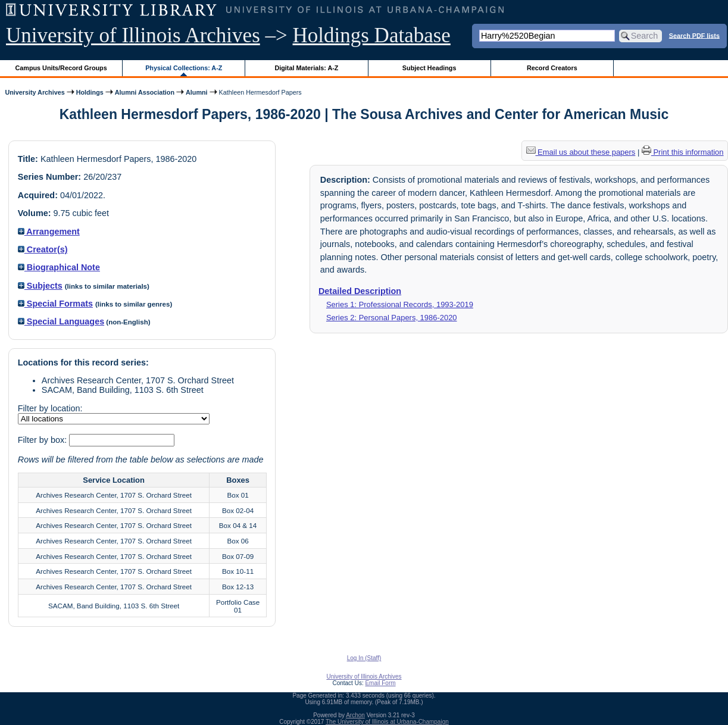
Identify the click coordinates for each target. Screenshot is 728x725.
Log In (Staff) (364, 658)
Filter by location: (50, 408)
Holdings (90, 92)
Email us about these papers (581, 152)
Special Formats (55, 304)
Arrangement (49, 232)
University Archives (35, 92)
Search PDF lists (694, 35)
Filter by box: (43, 440)
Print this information (683, 152)
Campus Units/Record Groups (61, 68)
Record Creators (552, 68)
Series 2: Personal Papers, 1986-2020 (392, 318)
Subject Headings (429, 68)
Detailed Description (360, 291)
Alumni (197, 92)
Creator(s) (43, 249)
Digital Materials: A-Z (306, 68)
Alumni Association (145, 92)
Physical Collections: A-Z (184, 68)
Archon (355, 715)
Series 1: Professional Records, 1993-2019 (400, 304)
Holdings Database (372, 35)
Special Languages (61, 321)
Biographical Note (59, 267)
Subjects (40, 286)
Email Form (380, 683)
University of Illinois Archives (133, 35)
